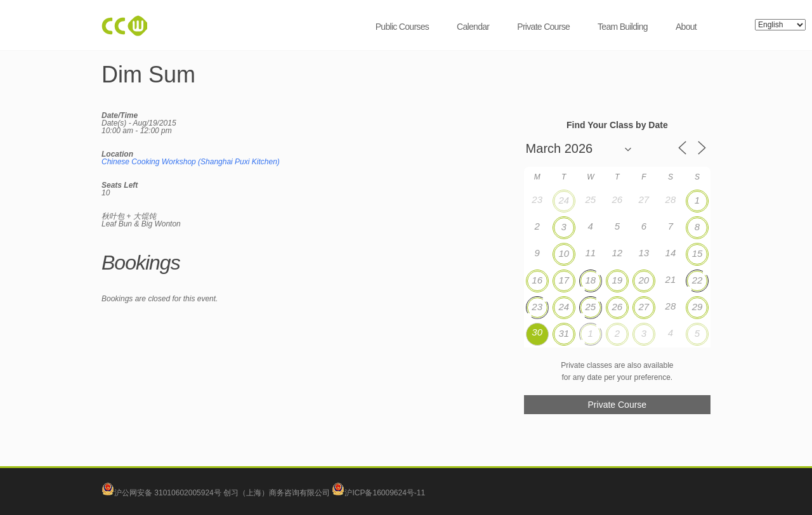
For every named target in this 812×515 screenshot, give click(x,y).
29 (697, 307)
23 (537, 307)
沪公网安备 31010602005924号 (168, 493)
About (686, 27)
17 (564, 280)
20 (644, 280)
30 (537, 332)
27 (644, 307)
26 (617, 307)
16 (537, 280)
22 (697, 280)
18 (590, 280)
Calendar (473, 27)
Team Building (623, 27)
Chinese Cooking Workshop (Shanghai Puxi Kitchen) (191, 162)
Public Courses (402, 27)
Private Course (543, 27)
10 (564, 253)
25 (590, 307)
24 (564, 200)
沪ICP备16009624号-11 (378, 493)
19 (617, 280)
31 (564, 333)
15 (697, 253)
